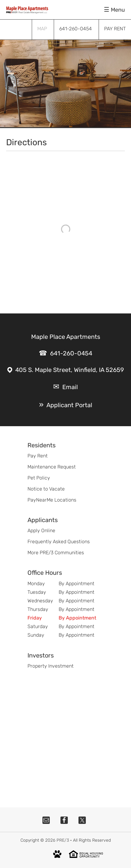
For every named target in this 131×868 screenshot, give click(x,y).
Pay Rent (38, 456)
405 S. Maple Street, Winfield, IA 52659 (70, 370)
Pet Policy (39, 478)
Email (70, 387)
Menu (118, 10)
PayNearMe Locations (52, 500)
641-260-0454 (71, 353)
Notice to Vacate (46, 489)
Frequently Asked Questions (59, 542)
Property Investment (51, 666)
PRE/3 (63, 840)
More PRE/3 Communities (56, 553)
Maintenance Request (52, 467)
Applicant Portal (69, 405)
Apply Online (41, 531)
